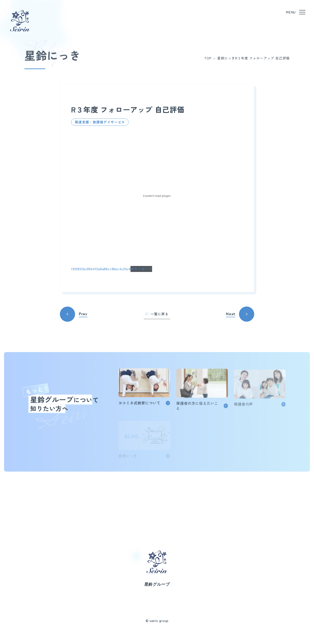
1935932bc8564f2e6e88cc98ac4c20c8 (101, 269)
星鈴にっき (226, 61)
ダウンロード (141, 269)
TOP (208, 61)
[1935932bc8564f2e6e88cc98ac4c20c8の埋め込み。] (157, 196)
